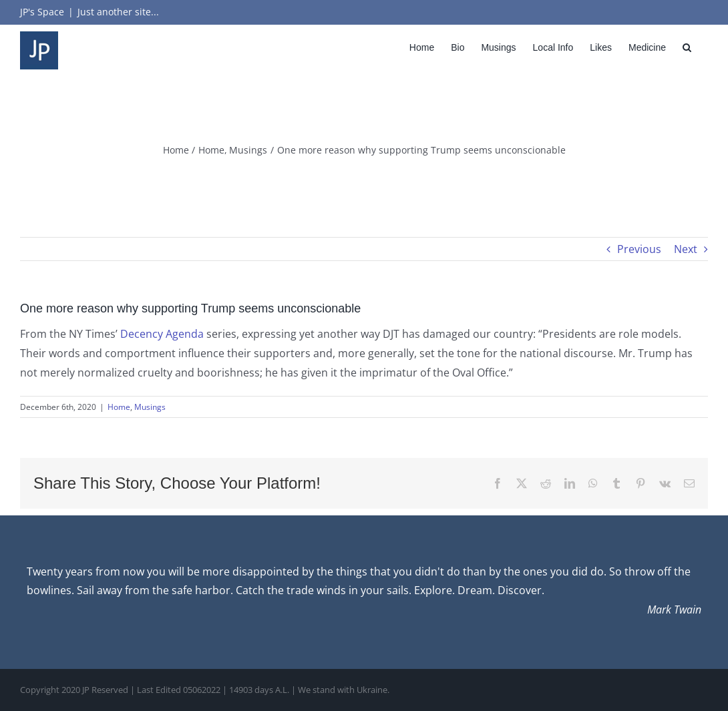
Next (686, 249)
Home (119, 407)
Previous (639, 249)
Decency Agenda (162, 334)
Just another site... (118, 12)
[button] (687, 47)
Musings (150, 407)
